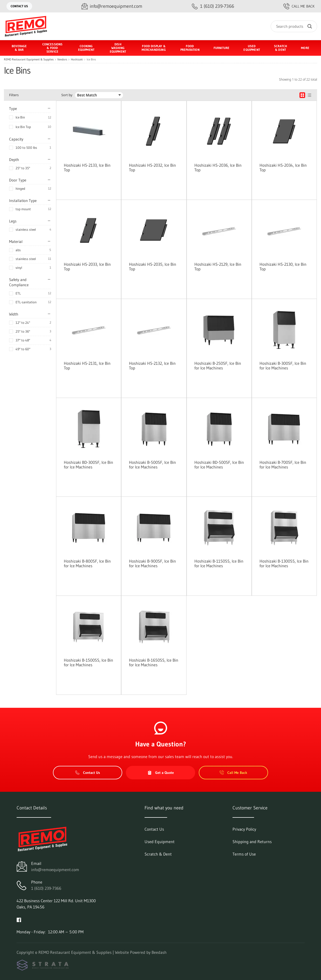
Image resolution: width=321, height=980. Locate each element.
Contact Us (19, 6)
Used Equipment (252, 48)
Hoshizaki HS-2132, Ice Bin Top (152, 366)
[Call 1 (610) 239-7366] (213, 6)
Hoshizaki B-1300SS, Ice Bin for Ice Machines (284, 563)
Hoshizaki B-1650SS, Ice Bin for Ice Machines (154, 662)
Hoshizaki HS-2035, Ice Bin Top (153, 267)
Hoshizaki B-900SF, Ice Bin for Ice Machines (152, 563)
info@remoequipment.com (55, 870)
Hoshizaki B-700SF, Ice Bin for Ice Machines (283, 465)
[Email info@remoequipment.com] (112, 6)
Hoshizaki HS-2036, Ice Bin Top (218, 167)
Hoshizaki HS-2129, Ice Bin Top (218, 267)
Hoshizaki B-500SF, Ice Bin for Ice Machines (152, 465)
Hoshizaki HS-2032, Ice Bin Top (152, 167)
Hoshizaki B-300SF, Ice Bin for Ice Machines (283, 366)
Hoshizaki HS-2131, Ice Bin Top (87, 366)
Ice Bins (91, 59)
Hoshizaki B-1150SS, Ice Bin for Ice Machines (219, 563)
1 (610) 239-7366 (46, 888)
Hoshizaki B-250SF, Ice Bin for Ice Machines (218, 366)
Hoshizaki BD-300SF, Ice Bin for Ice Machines (88, 465)
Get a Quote (161, 773)
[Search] (294, 26)
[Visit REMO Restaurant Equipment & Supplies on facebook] (19, 919)
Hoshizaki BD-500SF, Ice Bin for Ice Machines (219, 465)
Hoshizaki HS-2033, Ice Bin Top (87, 267)
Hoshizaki (77, 59)
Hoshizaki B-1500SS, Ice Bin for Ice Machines (88, 662)
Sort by (67, 95)
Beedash (159, 952)
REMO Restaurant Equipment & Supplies (29, 59)
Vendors (62, 59)
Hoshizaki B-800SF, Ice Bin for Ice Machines (87, 563)
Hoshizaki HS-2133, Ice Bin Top (87, 167)
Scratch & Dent (281, 48)
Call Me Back (299, 6)
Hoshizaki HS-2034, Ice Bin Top (283, 167)
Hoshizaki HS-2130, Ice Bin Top (283, 267)
